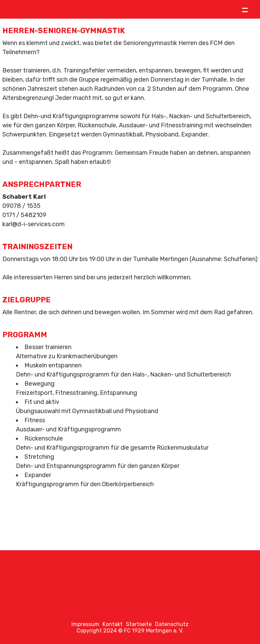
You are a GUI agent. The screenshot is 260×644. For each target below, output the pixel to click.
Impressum (85, 624)
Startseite (139, 624)
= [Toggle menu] (245, 9)
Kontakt (113, 624)
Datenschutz (172, 624)
